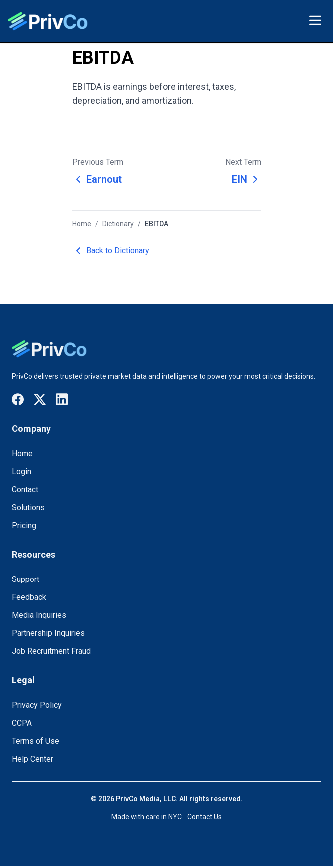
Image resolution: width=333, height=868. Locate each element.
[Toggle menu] (315, 20)
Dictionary (118, 224)
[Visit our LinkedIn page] (62, 400)
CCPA (22, 723)
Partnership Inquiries (48, 633)
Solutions (28, 507)
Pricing (24, 525)
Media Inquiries (39, 615)
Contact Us (204, 817)
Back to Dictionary (111, 251)
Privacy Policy (37, 705)
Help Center (33, 759)
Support (26, 579)
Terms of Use (36, 741)
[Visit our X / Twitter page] (40, 400)
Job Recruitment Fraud (51, 651)
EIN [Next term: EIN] (246, 179)
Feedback (29, 597)
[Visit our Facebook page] (18, 400)
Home (82, 224)
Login (22, 471)
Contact (25, 489)
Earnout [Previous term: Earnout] (97, 179)
